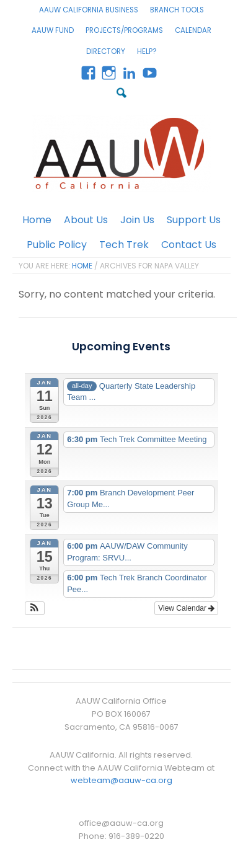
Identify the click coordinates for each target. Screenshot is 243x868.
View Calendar (186, 608)
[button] (35, 608)
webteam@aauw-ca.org (122, 780)
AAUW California (122, 153)
